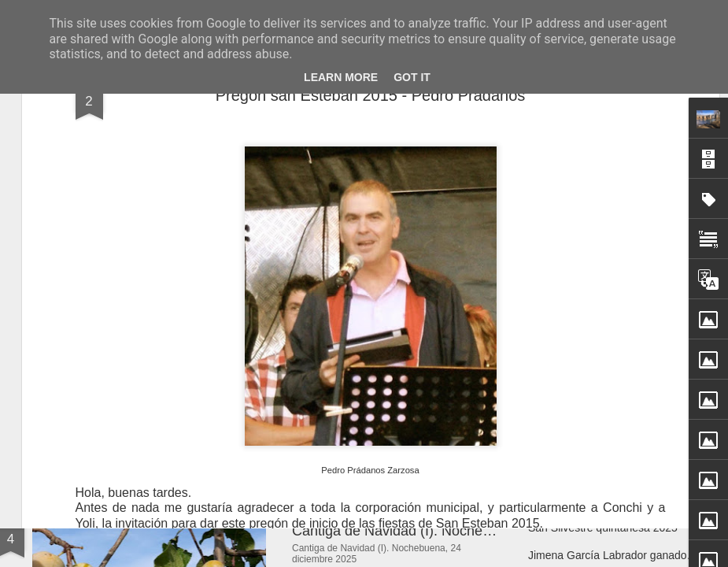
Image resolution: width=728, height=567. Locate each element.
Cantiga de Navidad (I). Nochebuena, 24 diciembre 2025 (469, 531)
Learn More (341, 77)
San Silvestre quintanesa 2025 (603, 528)
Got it (412, 77)
